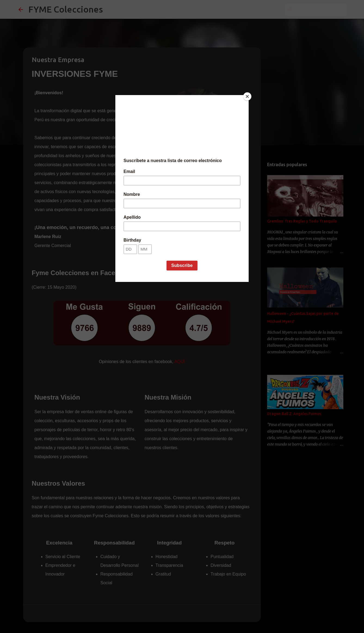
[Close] (247, 96)
